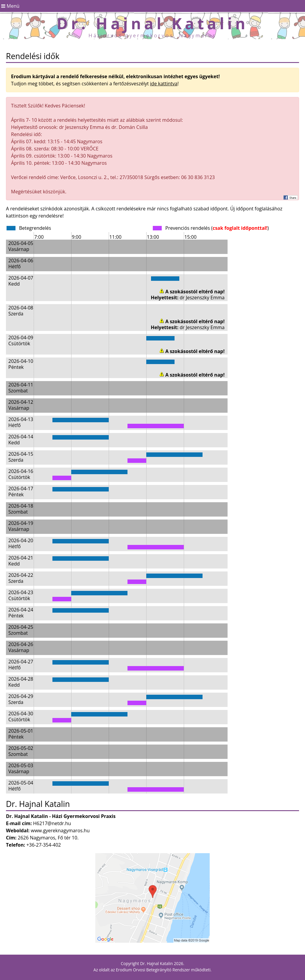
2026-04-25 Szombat (21, 630)
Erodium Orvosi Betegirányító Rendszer (153, 970)
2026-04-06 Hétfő (21, 263)
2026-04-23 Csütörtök (21, 595)
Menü (10, 6)
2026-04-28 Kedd (21, 682)
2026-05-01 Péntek (21, 734)
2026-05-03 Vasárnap (21, 768)
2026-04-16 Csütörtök (21, 474)
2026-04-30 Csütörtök (21, 716)
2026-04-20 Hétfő (21, 543)
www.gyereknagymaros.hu (60, 830)
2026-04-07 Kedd (21, 281)
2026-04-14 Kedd (21, 439)
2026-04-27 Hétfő (21, 664)
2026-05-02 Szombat (21, 751)
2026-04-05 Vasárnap (21, 246)
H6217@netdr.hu (52, 823)
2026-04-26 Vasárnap (21, 647)
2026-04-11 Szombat (21, 387)
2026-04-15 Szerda (21, 457)
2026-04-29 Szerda (21, 699)
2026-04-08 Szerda (21, 311)
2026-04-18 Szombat (21, 509)
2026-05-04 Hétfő (21, 786)
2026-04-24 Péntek (21, 612)
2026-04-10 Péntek (21, 364)
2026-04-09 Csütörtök (21, 340)
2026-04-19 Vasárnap (21, 526)
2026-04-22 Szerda (21, 578)
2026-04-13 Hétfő (21, 422)
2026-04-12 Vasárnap (21, 405)
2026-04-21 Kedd (21, 561)
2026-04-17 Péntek (21, 491)
